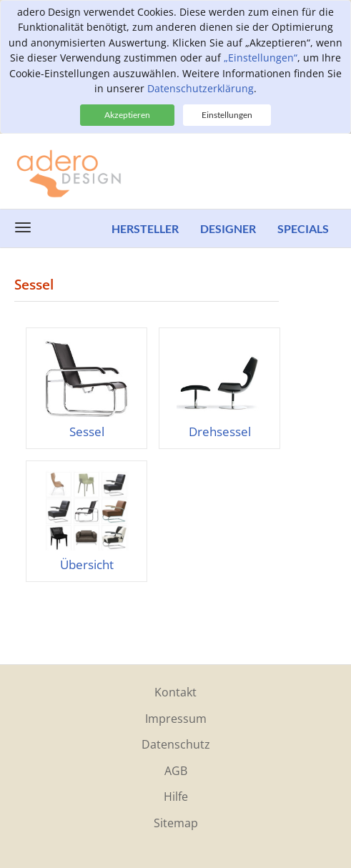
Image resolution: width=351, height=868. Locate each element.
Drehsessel (220, 431)
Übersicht (87, 564)
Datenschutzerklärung (201, 88)
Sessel (87, 431)
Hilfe (176, 797)
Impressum (176, 719)
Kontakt (175, 692)
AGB (176, 771)
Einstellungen (227, 115)
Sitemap (176, 823)
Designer (228, 228)
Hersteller (145, 228)
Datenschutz (176, 744)
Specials (303, 228)
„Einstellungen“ (261, 58)
